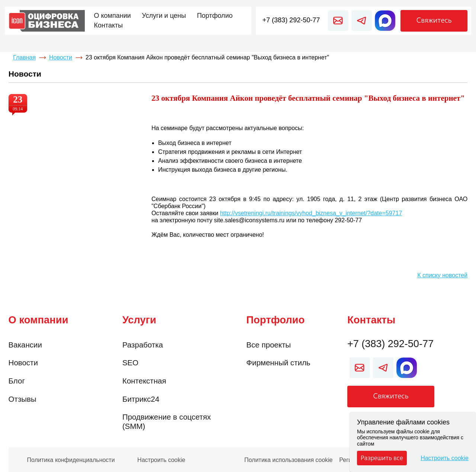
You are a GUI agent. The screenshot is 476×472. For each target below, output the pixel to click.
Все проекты (268, 345)
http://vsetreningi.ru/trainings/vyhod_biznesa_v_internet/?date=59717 (311, 213)
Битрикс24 (141, 399)
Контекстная (144, 381)
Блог (17, 381)
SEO (130, 363)
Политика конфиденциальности (71, 460)
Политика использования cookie (289, 460)
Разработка (143, 345)
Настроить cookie (161, 460)
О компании (38, 320)
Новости (61, 57)
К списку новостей (442, 275)
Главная (24, 57)
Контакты (371, 320)
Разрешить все (382, 458)
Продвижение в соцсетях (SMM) (167, 421)
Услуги (139, 320)
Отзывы (22, 399)
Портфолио (275, 320)
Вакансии (25, 345)
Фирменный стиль (278, 363)
